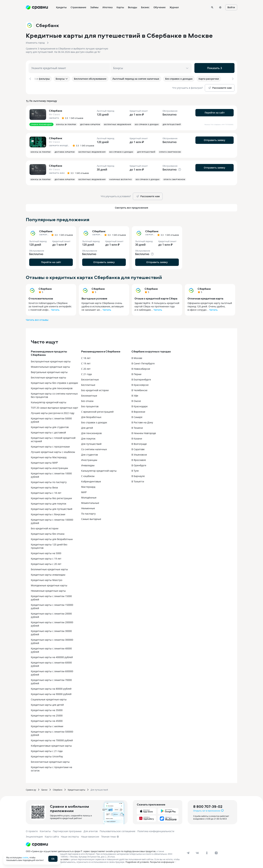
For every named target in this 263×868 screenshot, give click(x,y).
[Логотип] (37, 844)
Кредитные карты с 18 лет (46, 492)
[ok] (207, 852)
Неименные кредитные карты (48, 590)
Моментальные (90, 502)
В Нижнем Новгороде (144, 432)
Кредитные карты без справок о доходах (54, 382)
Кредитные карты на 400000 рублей (52, 656)
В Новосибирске (141, 368)
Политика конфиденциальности (156, 831)
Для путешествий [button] (172, 124)
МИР (84, 492)
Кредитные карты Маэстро (47, 579)
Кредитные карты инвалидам (48, 574)
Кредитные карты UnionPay (47, 756)
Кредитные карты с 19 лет (46, 558)
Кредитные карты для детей (47, 704)
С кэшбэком (88, 475)
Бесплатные (88, 384)
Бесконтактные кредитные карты (50, 761)
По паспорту (88, 513)
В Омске (136, 400)
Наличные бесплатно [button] (121, 179)
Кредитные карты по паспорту (49, 481)
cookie (25, 857)
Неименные (88, 508)
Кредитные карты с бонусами (48, 514)
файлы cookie (62, 859)
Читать (55, 309)
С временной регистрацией (97, 411)
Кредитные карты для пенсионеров (52, 388)
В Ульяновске (139, 454)
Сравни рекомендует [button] (41, 124)
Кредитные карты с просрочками (50, 446)
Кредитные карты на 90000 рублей (51, 693)
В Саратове (138, 449)
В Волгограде (139, 443)
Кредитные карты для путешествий (52, 508)
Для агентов (91, 831)
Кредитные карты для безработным (52, 538)
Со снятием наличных (94, 449)
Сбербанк (45, 288)
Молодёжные (89, 497)
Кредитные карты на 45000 (47, 720)
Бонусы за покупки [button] (66, 124)
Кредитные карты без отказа (48, 533)
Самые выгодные (91, 518)
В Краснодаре (140, 406)
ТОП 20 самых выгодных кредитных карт (55, 407)
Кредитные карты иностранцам (49, 467)
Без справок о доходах (94, 422)
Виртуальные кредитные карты (49, 371)
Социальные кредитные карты (49, 699)
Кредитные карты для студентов (50, 426)
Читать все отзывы (37, 319)
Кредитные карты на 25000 (47, 715)
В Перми (136, 373)
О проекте (32, 831)
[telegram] (188, 852)
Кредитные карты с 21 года (47, 750)
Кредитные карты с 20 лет (46, 563)
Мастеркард (88, 486)
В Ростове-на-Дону (142, 422)
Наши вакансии (90, 836)
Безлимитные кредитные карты (49, 569)
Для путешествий (91, 443)
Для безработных (91, 416)
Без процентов (90, 406)
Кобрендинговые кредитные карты (51, 745)
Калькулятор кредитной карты (49, 402)
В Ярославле (139, 459)
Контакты (45, 831)
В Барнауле (138, 475)
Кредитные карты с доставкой (48, 432)
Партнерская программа (67, 831)
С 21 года (86, 373)
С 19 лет (86, 363)
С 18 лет (86, 357)
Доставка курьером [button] (90, 124)
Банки (44, 789)
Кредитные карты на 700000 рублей (52, 740)
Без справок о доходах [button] (147, 124)
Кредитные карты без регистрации (51, 498)
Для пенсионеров (91, 432)
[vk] (197, 852)
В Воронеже (138, 411)
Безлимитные (89, 395)
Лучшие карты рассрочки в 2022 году (53, 412)
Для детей (87, 427)
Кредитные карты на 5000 (46, 553)
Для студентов (89, 454)
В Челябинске (139, 390)
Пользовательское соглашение (117, 831)
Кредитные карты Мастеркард (49, 457)
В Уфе (135, 395)
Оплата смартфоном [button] (170, 151)
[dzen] (216, 852)
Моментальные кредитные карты (50, 366)
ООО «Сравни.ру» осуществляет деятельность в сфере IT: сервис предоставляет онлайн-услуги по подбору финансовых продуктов (91, 851)
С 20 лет (86, 368)
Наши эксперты (70, 836)
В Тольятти (138, 481)
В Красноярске (140, 384)
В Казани (137, 438)
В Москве (137, 357)
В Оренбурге (139, 465)
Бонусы (62, 79)
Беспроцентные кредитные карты (51, 361)
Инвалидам (88, 465)
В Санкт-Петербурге (143, 363)
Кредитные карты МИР (44, 462)
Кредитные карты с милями (47, 726)
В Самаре (137, 416)
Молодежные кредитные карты (49, 585)
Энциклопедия (34, 836)
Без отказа (87, 400)
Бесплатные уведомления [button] (117, 124)
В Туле (135, 470)
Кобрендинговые (91, 481)
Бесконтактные (90, 379)
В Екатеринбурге (141, 379)
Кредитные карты (76, 789)
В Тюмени (137, 427)
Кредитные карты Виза (44, 487)
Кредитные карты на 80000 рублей (51, 688)
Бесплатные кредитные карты (48, 377)
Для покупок (88, 438)
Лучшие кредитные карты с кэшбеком (53, 451)
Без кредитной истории (45, 528)
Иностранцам (89, 459)
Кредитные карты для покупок (49, 503)
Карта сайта (52, 836)
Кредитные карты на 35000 (47, 709)
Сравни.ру (31, 789)
